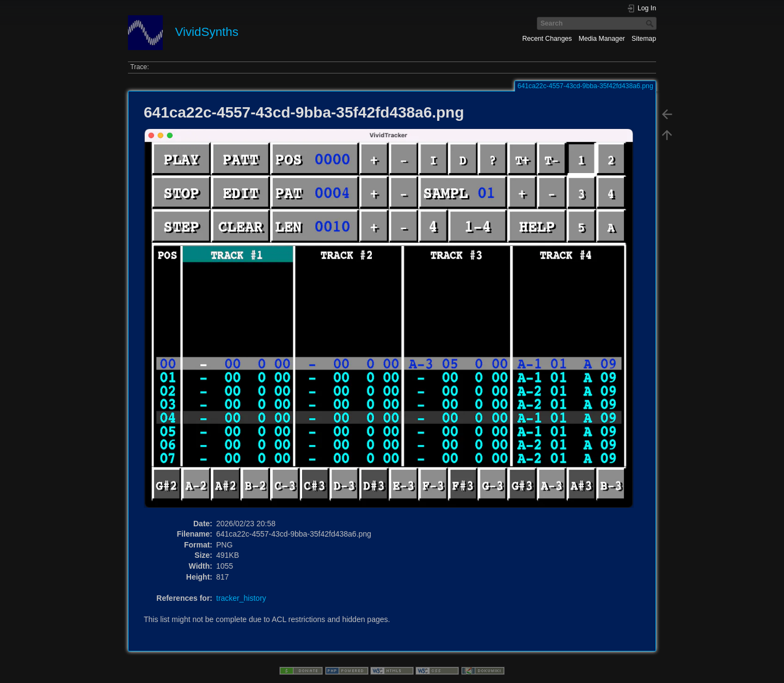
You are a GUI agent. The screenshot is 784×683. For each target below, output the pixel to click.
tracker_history (241, 598)
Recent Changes (547, 39)
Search (651, 23)
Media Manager (602, 39)
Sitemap (644, 39)
